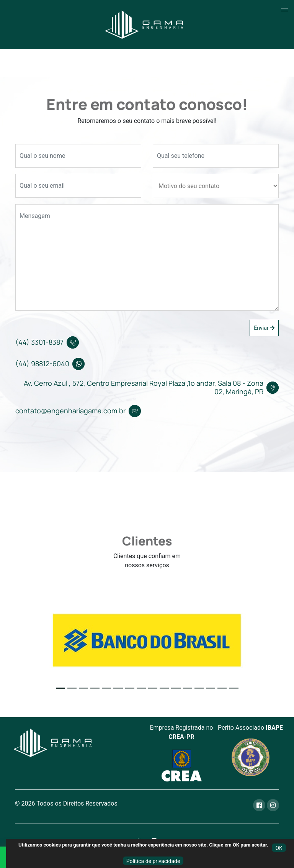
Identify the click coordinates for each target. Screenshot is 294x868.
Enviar (264, 328)
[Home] (144, 25)
